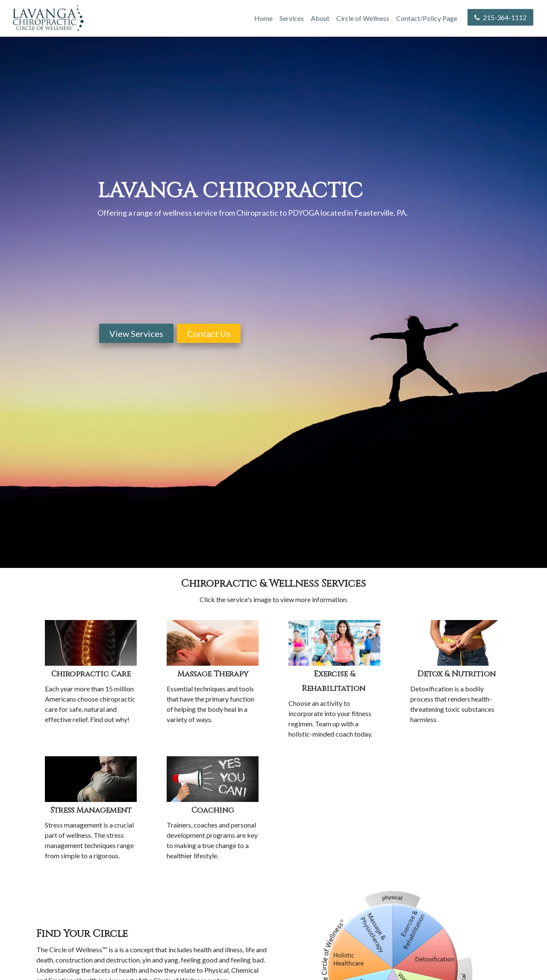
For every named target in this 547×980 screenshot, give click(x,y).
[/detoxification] (456, 643)
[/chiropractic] (91, 643)
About (320, 18)
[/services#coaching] (213, 779)
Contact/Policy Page (427, 18)
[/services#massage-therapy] (213, 643)
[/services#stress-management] (91, 779)
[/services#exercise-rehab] (334, 643)
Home (263, 18)
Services (292, 18)
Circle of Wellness (363, 18)
